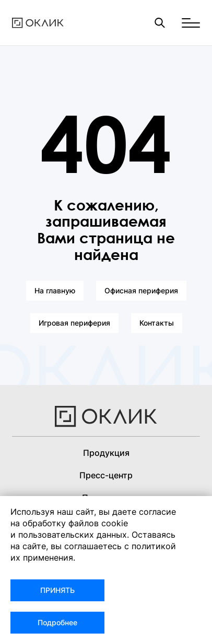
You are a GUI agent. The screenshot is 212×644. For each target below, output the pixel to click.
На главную (55, 290)
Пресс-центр (106, 475)
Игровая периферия (74, 323)
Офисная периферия (141, 290)
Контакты (157, 323)
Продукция (106, 453)
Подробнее (57, 622)
